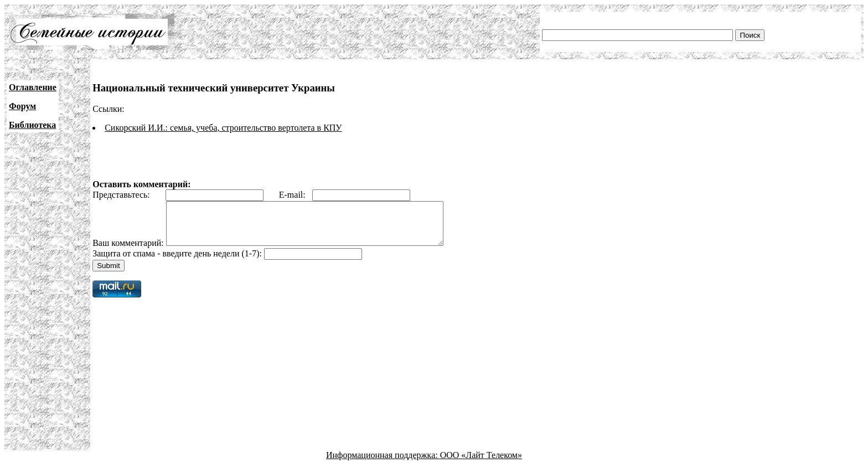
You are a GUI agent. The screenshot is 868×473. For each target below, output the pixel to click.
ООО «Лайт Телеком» (481, 463)
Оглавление (33, 87)
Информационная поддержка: (383, 463)
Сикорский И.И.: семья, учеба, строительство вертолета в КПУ (223, 128)
